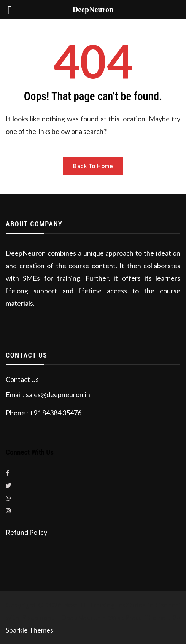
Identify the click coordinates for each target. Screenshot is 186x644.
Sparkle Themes (29, 630)
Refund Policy (26, 532)
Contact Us (22, 379)
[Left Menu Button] (10, 10)
